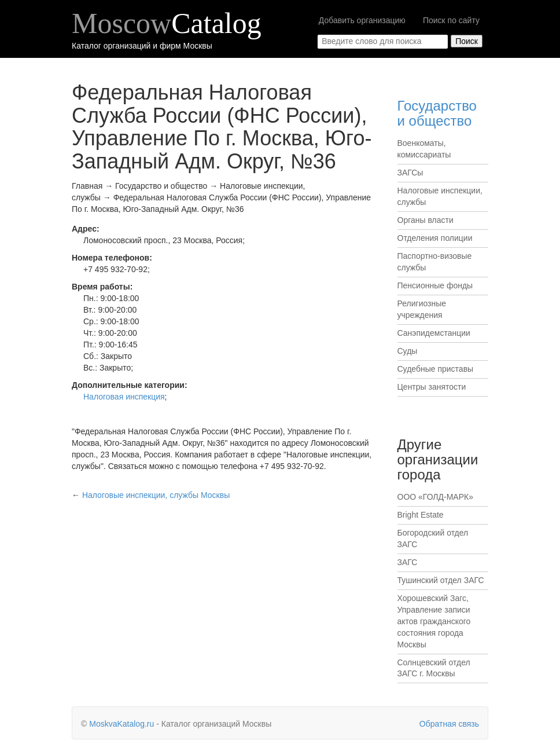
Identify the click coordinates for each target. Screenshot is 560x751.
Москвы (156, 495)
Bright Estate (421, 515)
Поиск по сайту (451, 20)
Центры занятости (432, 387)
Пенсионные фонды (435, 285)
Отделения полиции (435, 238)
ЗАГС (408, 562)
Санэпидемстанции (434, 333)
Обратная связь (449, 724)
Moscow (167, 23)
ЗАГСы (410, 173)
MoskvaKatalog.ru (121, 724)
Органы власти (425, 220)
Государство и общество (437, 113)
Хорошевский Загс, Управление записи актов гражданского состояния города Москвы (434, 621)
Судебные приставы (436, 369)
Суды (408, 351)
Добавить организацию (362, 20)
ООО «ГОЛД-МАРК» (435, 497)
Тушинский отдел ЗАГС (441, 580)
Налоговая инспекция (124, 397)
